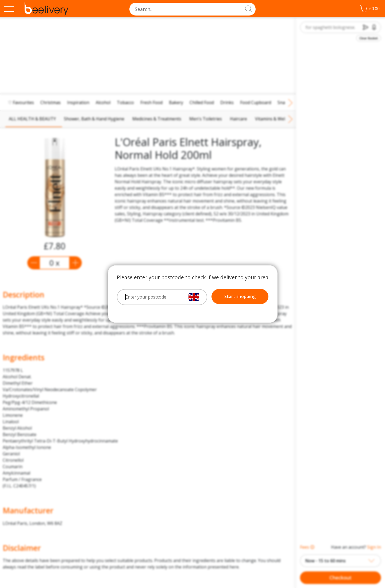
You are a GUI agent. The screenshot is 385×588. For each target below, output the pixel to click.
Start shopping (240, 297)
